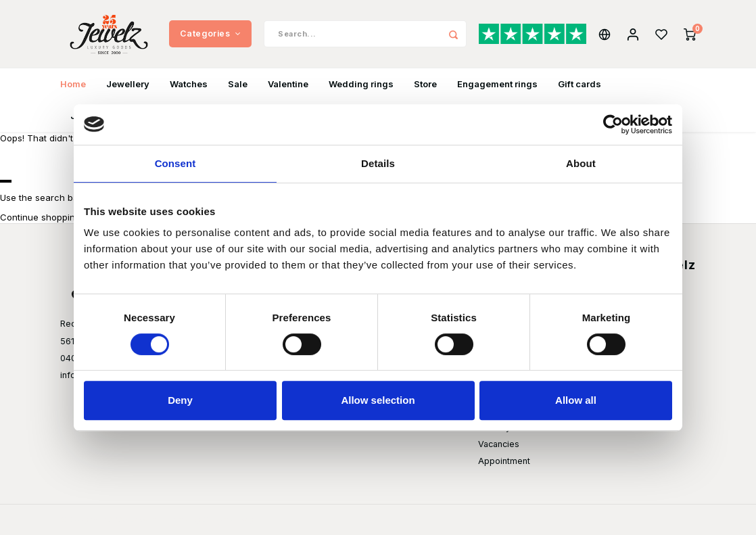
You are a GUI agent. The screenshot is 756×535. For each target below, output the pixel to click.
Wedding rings (361, 84)
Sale (238, 84)
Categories (210, 33)
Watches (189, 84)
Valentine (288, 84)
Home (73, 84)
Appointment (504, 461)
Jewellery (128, 84)
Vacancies (499, 444)
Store (425, 84)
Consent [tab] (175, 163)
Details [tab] (378, 163)
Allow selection (378, 400)
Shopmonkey (228, 519)
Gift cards (580, 84)
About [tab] (581, 163)
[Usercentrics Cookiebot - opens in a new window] (613, 124)
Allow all (576, 400)
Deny (180, 400)
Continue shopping (40, 217)
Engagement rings (497, 84)
